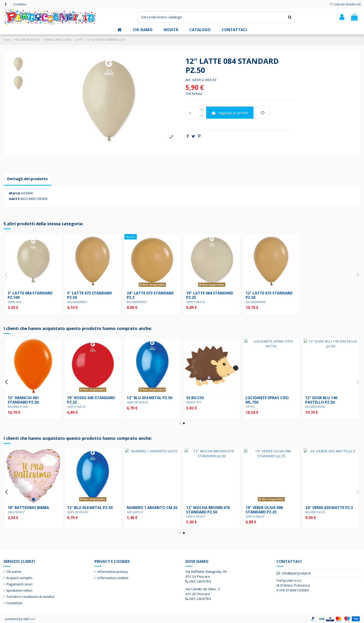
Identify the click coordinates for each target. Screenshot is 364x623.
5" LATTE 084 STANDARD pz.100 (30, 295)
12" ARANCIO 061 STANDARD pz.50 (142, 400)
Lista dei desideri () (345, 4)
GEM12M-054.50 (256, 402)
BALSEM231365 (137, 407)
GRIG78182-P (254, 512)
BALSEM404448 (77, 407)
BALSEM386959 (137, 302)
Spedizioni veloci (19, 590)
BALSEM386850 (77, 302)
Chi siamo (14, 571)
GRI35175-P (313, 402)
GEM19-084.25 (196, 302)
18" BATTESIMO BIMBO (29, 398)
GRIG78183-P (16, 402)
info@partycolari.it (296, 573)
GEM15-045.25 (196, 407)
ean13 (14, 199)
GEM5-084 (14, 302)
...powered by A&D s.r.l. (19, 619)
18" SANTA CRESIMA (85, 508)
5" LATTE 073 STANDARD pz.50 (89, 295)
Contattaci (20, 4)
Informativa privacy (113, 571)
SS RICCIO (314, 398)
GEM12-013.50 (136, 517)
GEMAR (27, 193)
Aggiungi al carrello (230, 113)
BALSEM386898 (256, 302)
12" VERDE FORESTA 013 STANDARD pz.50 (148, 510)
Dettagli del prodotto (27, 179)
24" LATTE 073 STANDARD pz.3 (150, 295)
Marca (15, 193)
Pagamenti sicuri (19, 584)
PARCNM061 (16, 512)
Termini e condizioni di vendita (30, 597)
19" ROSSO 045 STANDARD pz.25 (210, 400)
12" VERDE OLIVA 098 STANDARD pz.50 (205, 510)
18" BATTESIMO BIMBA (266, 508)
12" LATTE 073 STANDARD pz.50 (269, 295)
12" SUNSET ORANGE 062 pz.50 (90, 400)
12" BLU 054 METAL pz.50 (268, 398)
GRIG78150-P (76, 512)
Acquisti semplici (19, 578)
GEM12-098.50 (196, 517)
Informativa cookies (113, 578)
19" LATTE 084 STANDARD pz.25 (210, 295)
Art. (188, 80)
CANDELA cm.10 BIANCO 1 (32, 508)
